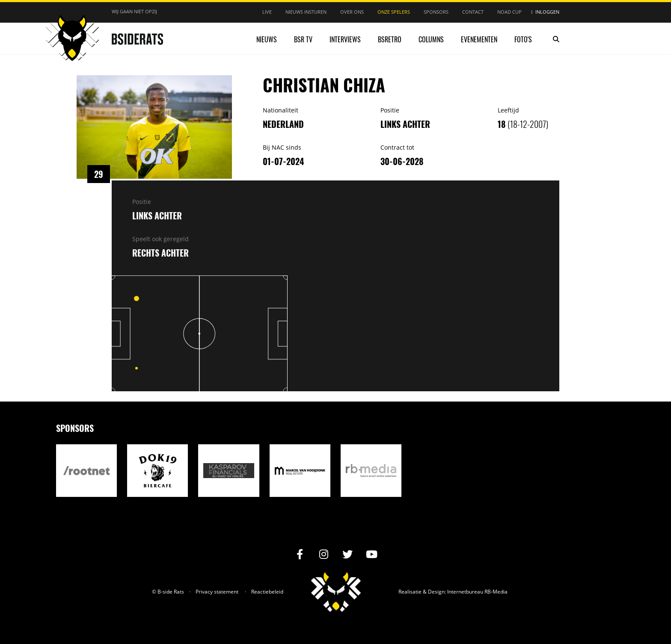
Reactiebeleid (267, 592)
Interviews (345, 39)
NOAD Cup (509, 12)
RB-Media (496, 592)
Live (267, 12)
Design (436, 592)
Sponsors (436, 12)
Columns (431, 39)
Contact (473, 12)
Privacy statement (217, 592)
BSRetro (390, 39)
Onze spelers (394, 12)
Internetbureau (465, 592)
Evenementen (479, 39)
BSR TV (303, 39)
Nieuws (267, 39)
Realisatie (410, 592)
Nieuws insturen (306, 12)
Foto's (523, 39)
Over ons (352, 12)
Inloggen (547, 12)
